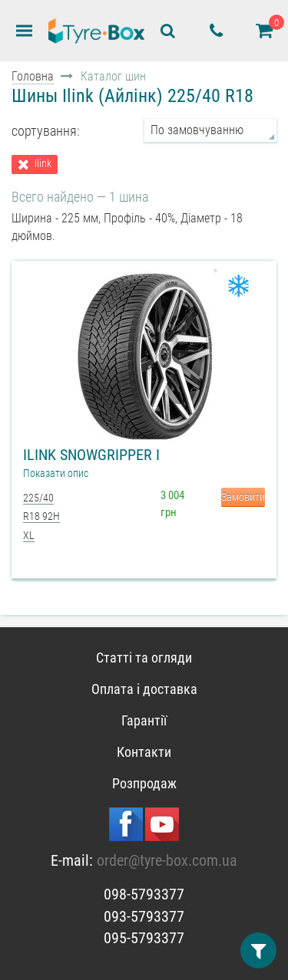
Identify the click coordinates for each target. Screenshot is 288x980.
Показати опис (56, 473)
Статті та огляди (144, 658)
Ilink (43, 164)
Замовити (243, 497)
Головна (33, 76)
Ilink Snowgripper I (91, 455)
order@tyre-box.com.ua (167, 860)
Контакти (144, 752)
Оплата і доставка (144, 689)
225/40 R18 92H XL (41, 516)
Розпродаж (144, 783)
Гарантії (144, 720)
